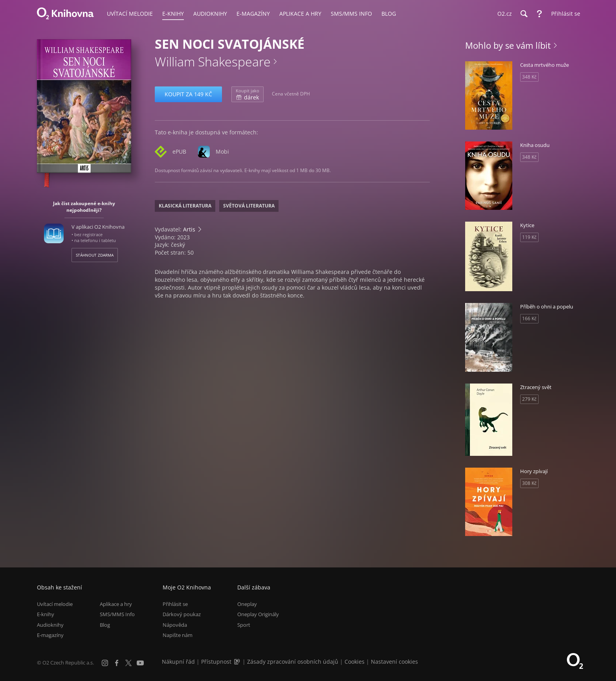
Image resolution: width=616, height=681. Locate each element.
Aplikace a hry (116, 604)
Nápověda (175, 625)
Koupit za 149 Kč (188, 94)
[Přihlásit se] (564, 14)
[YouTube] (140, 663)
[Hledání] (524, 14)
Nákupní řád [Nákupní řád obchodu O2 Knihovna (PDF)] (178, 662)
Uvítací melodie (55, 604)
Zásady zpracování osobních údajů (293, 662)
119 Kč (529, 237)
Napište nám (178, 635)
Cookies (355, 662)
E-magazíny (50, 635)
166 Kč (529, 318)
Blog (105, 625)
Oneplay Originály (258, 615)
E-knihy (46, 615)
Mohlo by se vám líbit (508, 45)
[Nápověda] (539, 14)
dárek (247, 94)
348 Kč (529, 77)
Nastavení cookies (394, 662)
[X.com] (128, 663)
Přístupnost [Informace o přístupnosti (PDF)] (216, 662)
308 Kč (529, 483)
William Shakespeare (213, 61)
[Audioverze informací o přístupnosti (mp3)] (238, 662)
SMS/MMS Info (117, 615)
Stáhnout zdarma (95, 255)
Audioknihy (50, 625)
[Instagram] (105, 663)
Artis (189, 229)
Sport (244, 625)
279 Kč (529, 399)
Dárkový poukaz (182, 615)
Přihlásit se (175, 604)
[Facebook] (117, 663)
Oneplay (247, 604)
